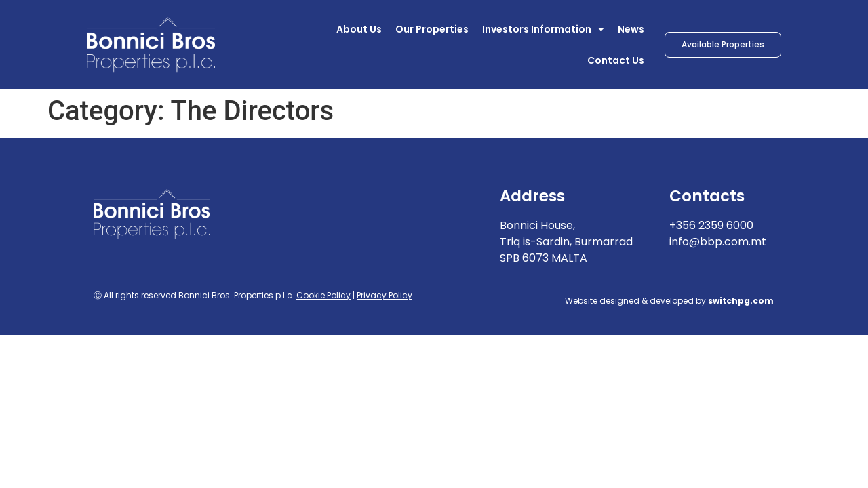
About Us (359, 29)
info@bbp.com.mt (718, 242)
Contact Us (616, 60)
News (631, 29)
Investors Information (543, 29)
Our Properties (432, 29)
